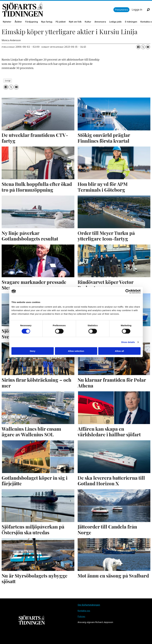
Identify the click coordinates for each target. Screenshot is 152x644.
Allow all (119, 351)
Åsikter (18, 22)
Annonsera (100, 22)
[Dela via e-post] (148, 47)
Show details (128, 342)
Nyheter (7, 22)
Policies (81, 616)
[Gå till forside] (58, 10)
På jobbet (61, 22)
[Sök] (148, 10)
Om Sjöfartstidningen (89, 605)
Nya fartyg (47, 22)
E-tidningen (131, 22)
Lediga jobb (115, 22)
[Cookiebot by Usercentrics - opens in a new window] (128, 291)
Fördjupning (32, 22)
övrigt (8, 81)
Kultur (88, 22)
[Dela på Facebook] (138, 47)
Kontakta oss (84, 611)
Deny (33, 351)
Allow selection (76, 351)
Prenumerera (121, 10)
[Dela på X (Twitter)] (143, 47)
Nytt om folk (75, 22)
